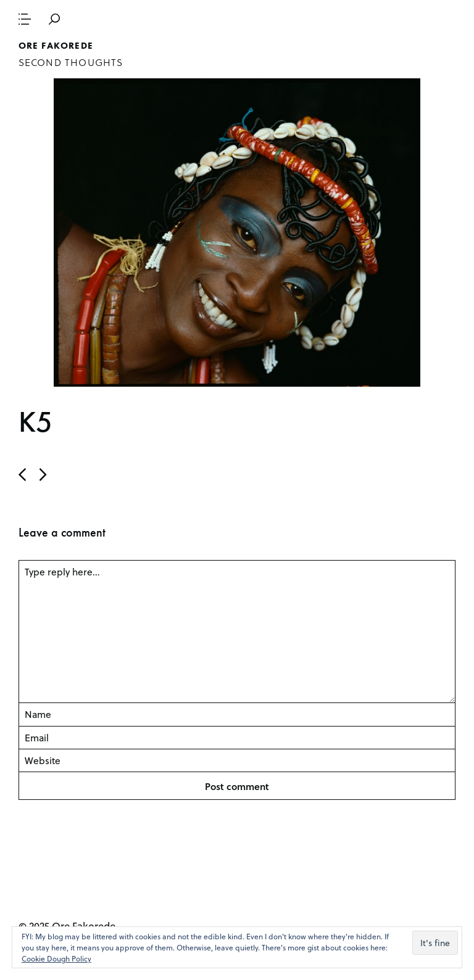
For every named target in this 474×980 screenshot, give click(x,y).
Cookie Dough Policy (56, 958)
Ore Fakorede (56, 46)
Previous (43, 475)
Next (22, 475)
